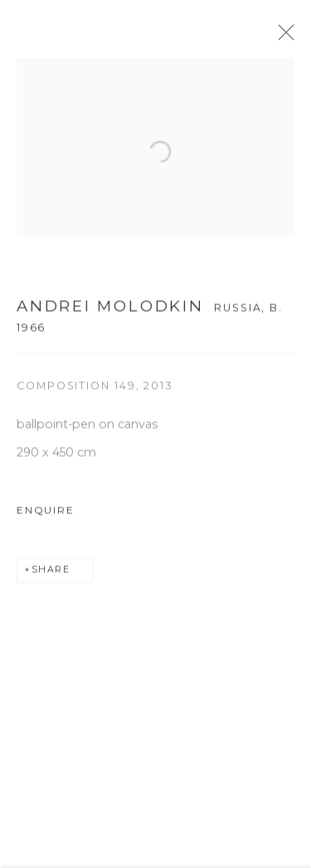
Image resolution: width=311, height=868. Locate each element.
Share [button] (51, 574)
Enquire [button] (45, 515)
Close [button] (286, 37)
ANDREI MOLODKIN (110, 310)
